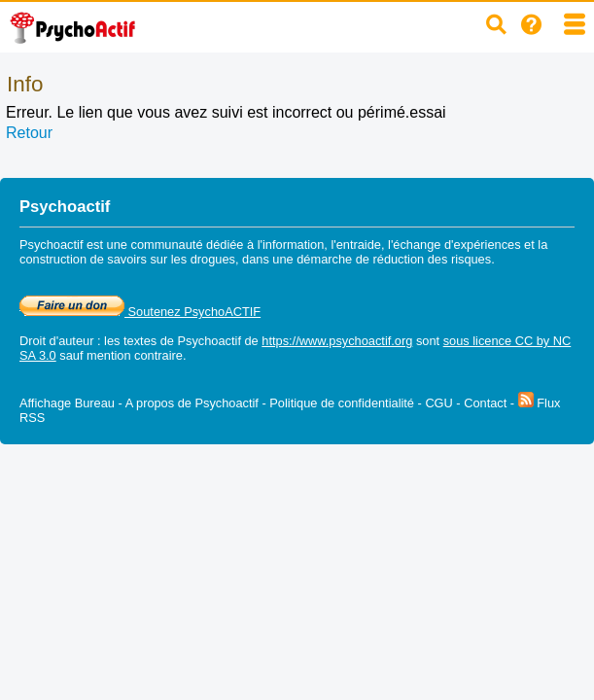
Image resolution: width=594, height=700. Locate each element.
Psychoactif (210, 341)
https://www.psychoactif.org (337, 341)
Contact (485, 403)
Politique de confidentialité (342, 403)
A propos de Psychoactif (192, 403)
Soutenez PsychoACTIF (140, 312)
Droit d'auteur (56, 341)
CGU (438, 403)
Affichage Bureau (67, 403)
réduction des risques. (434, 259)
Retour (29, 133)
